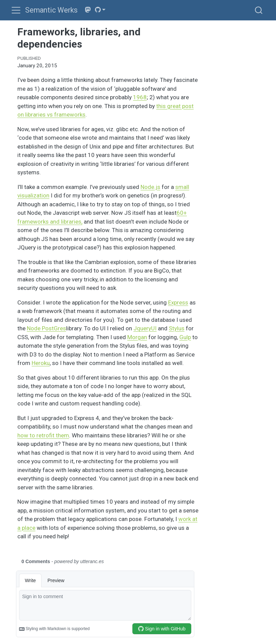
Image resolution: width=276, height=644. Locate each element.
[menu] (16, 10)
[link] (100, 10)
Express (178, 302)
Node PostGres (46, 328)
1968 (140, 97)
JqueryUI (145, 328)
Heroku (41, 363)
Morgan (137, 337)
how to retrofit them (43, 435)
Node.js (150, 187)
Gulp (185, 337)
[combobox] (259, 10)
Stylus (177, 328)
